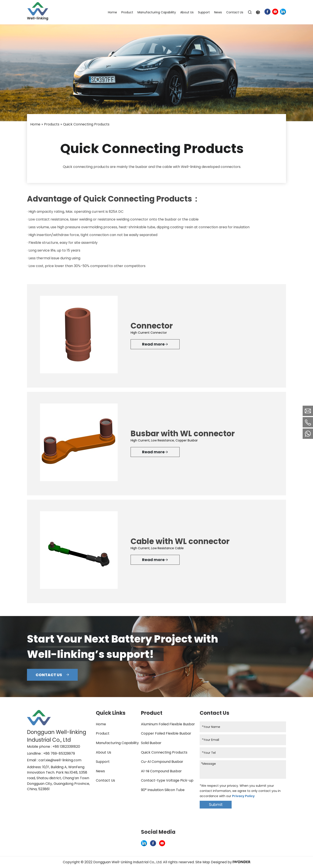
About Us (104, 752)
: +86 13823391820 (66, 747)
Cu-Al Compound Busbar (162, 762)
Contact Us (105, 780)
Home (101, 724)
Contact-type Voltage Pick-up (167, 780)
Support (103, 762)
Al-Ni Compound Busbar (161, 771)
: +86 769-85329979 (58, 753)
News (100, 771)
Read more (155, 344)
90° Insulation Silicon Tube (163, 790)
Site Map (203, 862)
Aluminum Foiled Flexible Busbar (168, 724)
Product (103, 733)
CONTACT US (52, 675)
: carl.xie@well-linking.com (59, 760)
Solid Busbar (151, 743)
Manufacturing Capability (117, 743)
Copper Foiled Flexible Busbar (166, 733)
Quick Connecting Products (164, 752)
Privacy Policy (243, 796)
